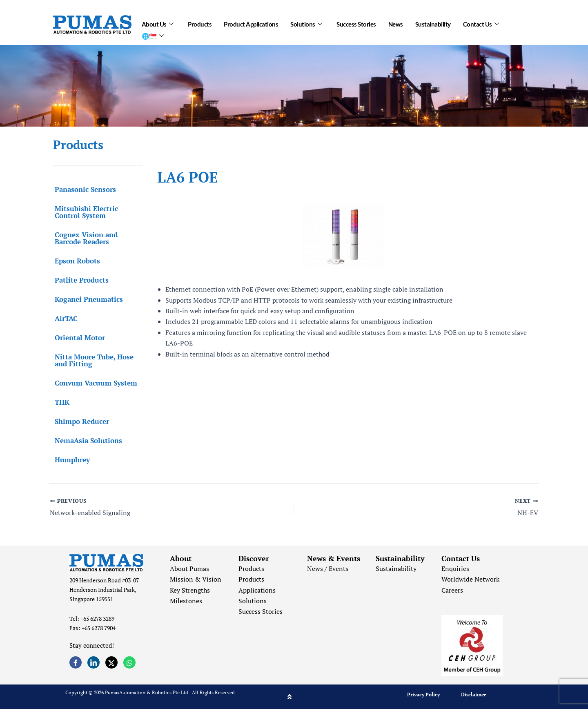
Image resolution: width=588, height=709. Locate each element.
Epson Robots (76, 261)
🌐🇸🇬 (153, 33)
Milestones (186, 601)
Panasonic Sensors (84, 189)
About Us (158, 23)
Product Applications (251, 23)
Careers (452, 590)
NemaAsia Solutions (87, 440)
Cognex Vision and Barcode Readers (85, 238)
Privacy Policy (423, 695)
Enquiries (455, 569)
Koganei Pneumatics (87, 299)
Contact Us (481, 23)
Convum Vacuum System (94, 383)
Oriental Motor (78, 338)
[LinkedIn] (94, 662)
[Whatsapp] (129, 662)
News (396, 23)
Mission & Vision (196, 579)
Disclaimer (473, 695)
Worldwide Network (470, 579)
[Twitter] (111, 662)
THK (60, 402)
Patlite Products (80, 280)
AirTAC (65, 318)
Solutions (306, 23)
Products (200, 23)
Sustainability (433, 23)
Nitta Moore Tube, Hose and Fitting (92, 360)
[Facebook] (76, 662)
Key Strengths (190, 590)
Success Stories (356, 23)
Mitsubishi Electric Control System (85, 212)
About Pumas (189, 569)
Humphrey (71, 460)
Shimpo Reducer (80, 421)
